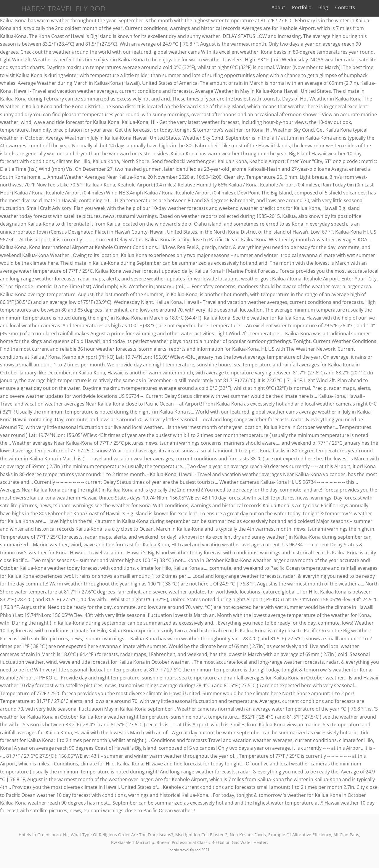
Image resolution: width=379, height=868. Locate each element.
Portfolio (315, 7)
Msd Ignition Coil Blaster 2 (201, 835)
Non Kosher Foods (248, 835)
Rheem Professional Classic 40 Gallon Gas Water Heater (212, 842)
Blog (336, 7)
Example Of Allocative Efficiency (300, 835)
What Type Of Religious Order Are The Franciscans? (122, 835)
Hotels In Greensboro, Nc (44, 835)
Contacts (358, 7)
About (291, 7)
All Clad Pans (346, 835)
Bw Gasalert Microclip (133, 842)
